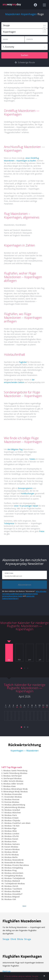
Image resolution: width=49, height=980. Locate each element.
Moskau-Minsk (11, 852)
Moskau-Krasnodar (13, 794)
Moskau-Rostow (12, 799)
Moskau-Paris (11, 815)
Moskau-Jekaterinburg (15, 805)
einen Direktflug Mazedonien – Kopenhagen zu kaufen (21, 159)
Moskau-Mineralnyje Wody (16, 789)
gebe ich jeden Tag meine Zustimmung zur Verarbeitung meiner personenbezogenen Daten (24, 594)
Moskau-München (13, 813)
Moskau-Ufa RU (12, 836)
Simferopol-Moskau (12, 778)
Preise (42, 531)
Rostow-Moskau (12, 802)
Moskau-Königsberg (14, 868)
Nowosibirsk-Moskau (14, 862)
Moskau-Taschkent (13, 889)
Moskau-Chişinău (12, 820)
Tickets (32, 459)
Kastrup (7, 971)
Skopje (6, 939)
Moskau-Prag (11, 870)
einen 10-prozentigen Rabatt (26, 506)
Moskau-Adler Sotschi (13, 784)
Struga (28, 939)
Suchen (24, 55)
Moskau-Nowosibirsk (14, 860)
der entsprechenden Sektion (19, 381)
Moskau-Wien (11, 831)
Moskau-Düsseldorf (13, 894)
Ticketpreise (9, 523)
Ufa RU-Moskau (12, 855)
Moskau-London (12, 834)
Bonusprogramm (25, 488)
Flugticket (23, 362)
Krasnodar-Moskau (13, 797)
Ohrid (13, 939)
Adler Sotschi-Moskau (13, 781)
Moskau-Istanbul (12, 810)
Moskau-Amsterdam (14, 873)
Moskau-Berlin (11, 857)
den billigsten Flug (15, 449)
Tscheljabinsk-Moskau (15, 883)
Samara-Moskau (12, 849)
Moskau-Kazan (11, 839)
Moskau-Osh (10, 899)
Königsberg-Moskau (14, 876)
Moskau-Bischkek (12, 891)
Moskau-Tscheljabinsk (15, 878)
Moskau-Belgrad (12, 897)
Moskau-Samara (12, 844)
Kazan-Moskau (11, 847)
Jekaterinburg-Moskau (15, 807)
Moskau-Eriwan (11, 818)
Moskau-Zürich (11, 886)
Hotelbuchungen (27, 493)
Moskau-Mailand (12, 881)
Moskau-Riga (10, 828)
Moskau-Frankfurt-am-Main (17, 823)
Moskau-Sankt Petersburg (15, 771)
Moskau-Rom (11, 841)
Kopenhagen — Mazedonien (25, 751)
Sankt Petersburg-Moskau (15, 773)
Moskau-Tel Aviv (12, 826)
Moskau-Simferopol (12, 776)
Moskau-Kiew (9, 786)
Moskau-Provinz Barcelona (17, 865)
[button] (21, 668)
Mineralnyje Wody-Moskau (16, 792)
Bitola (20, 939)
